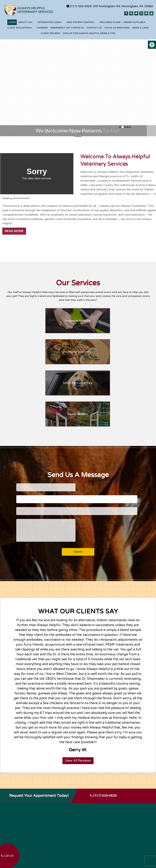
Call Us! (7, 856)
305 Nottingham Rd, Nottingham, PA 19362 (123, 6)
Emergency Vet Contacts (67, 25)
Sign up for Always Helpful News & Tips (89, 31)
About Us (25, 20)
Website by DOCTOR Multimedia (115, 850)
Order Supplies (133, 20)
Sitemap (74, 850)
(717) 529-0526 (81, 6)
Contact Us (94, 25)
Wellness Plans (110, 20)
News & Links (140, 25)
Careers (42, 25)
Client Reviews (50, 31)
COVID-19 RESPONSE (117, 25)
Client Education (19, 25)
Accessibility (87, 850)
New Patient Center (80, 20)
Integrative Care (49, 20)
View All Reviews (78, 696)
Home (12, 20)
